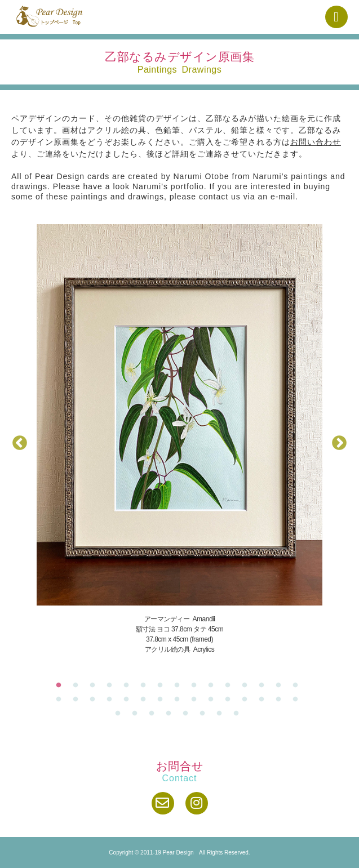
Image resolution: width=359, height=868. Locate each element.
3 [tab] (95, 686)
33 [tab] (154, 714)
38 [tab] (239, 714)
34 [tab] (171, 714)
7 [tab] (163, 686)
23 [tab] (180, 700)
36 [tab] (205, 714)
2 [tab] (78, 686)
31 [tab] (121, 714)
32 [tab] (138, 714)
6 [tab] (146, 686)
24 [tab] (197, 700)
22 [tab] (163, 700)
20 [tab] (129, 700)
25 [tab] (214, 700)
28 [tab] (264, 700)
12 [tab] (247, 686)
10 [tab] (214, 686)
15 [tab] (298, 686)
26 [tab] (231, 700)
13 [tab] (264, 686)
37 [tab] (222, 714)
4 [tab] (112, 686)
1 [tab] (61, 686)
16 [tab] (61, 700)
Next (339, 443)
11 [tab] (231, 686)
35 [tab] (188, 714)
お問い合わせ (316, 142)
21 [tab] (146, 700)
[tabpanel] (179, 439)
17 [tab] (78, 700)
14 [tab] (281, 686)
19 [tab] (112, 700)
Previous (20, 443)
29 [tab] (281, 700)
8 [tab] (180, 686)
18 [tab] (95, 700)
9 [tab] (197, 686)
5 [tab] (129, 686)
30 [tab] (298, 700)
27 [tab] (247, 700)
